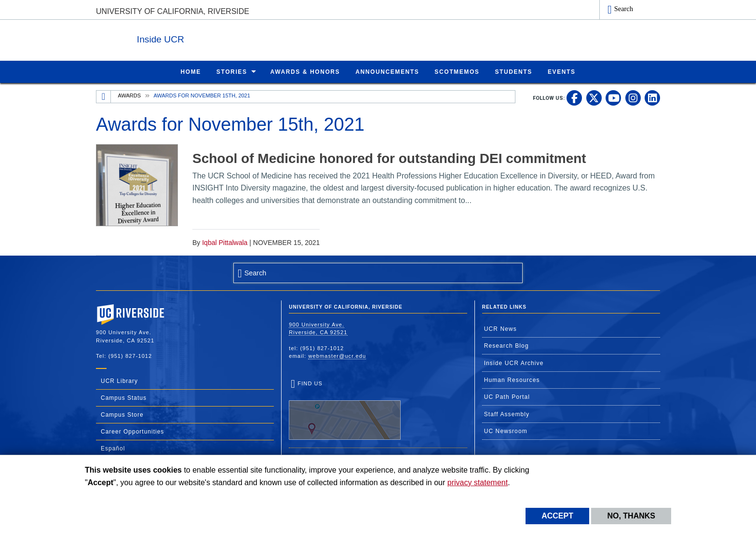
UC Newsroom (506, 431)
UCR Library (119, 381)
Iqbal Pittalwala (225, 242)
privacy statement (478, 483)
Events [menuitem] (562, 71)
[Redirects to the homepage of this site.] (104, 96)
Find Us (345, 410)
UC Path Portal (507, 396)
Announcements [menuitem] (387, 71)
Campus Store (122, 414)
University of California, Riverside (173, 11)
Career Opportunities (132, 431)
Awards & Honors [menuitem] (305, 71)
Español (113, 448)
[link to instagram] (633, 97)
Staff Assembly (507, 414)
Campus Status (124, 397)
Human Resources (512, 380)
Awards (129, 95)
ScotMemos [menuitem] (457, 71)
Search (624, 9)
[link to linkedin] (652, 97)
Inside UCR (214, 38)
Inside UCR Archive (514, 363)
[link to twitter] (594, 97)
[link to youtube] (613, 97)
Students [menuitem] (513, 71)
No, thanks (631, 516)
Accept (557, 516)
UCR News (500, 328)
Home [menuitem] (190, 71)
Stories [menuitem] (232, 71)
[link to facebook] (574, 97)
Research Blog (506, 345)
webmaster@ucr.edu (337, 355)
